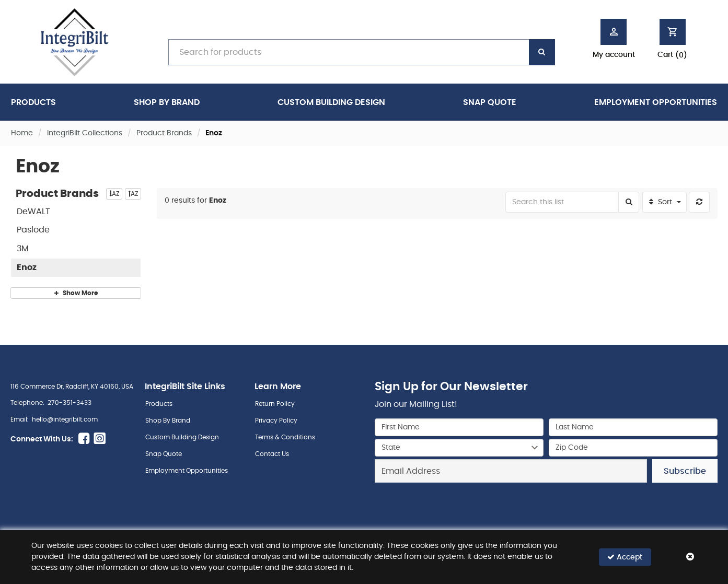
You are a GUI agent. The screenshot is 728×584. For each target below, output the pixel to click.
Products (33, 102)
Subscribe (685, 471)
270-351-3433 (70, 403)
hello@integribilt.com (65, 419)
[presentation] (546, 506)
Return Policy (275, 404)
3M (23, 249)
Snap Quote (490, 102)
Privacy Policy (276, 421)
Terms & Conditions (285, 437)
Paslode (33, 230)
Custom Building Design (331, 102)
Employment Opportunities (656, 102)
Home (22, 133)
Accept (625, 557)
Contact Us (272, 454)
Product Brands (164, 133)
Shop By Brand (167, 102)
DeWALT (33, 212)
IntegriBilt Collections (85, 133)
